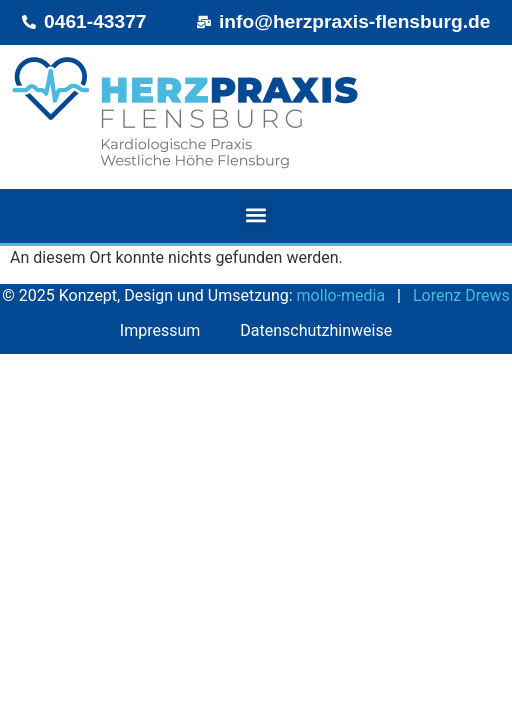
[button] (256, 215)
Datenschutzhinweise (316, 330)
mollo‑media (341, 295)
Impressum (160, 330)
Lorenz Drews (461, 295)
